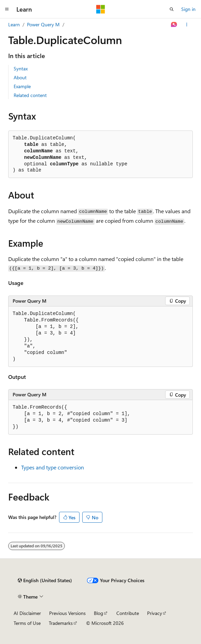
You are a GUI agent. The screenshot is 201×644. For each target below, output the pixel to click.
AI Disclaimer (27, 613)
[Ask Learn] (174, 25)
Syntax (21, 68)
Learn (14, 24)
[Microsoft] (101, 9)
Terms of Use (27, 623)
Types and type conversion (53, 467)
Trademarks (61, 623)
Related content (30, 95)
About (20, 77)
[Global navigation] (7, 9)
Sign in (188, 9)
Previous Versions (67, 613)
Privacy (155, 613)
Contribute (128, 613)
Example (22, 86)
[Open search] (172, 9)
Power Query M (43, 24)
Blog (98, 613)
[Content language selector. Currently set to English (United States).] (45, 580)
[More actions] (187, 25)
